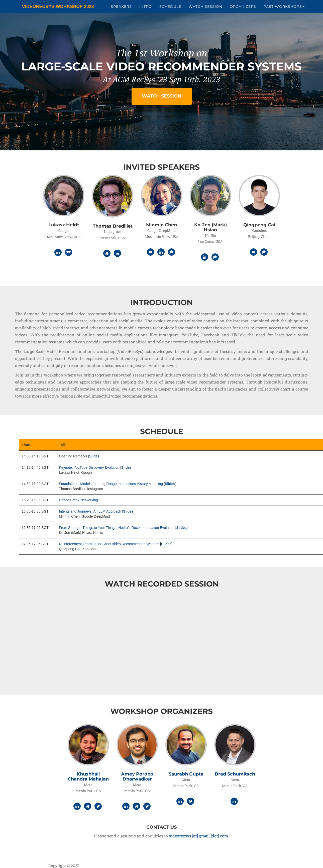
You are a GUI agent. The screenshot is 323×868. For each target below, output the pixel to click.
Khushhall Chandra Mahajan (88, 777)
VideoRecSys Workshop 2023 (54, 8)
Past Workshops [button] (284, 8)
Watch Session (205, 8)
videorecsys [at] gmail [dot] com (198, 836)
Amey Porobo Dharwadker (137, 777)
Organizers (243, 8)
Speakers (121, 8)
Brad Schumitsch (235, 774)
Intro (146, 8)
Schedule (170, 8)
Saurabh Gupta (186, 774)
